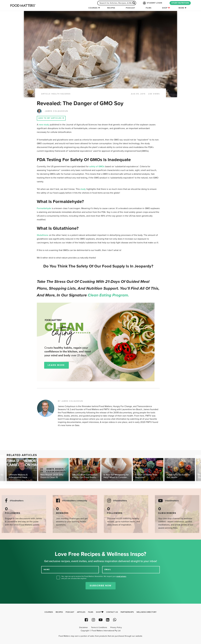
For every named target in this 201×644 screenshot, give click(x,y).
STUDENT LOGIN (152, 3)
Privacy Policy (116, 628)
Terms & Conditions (99, 628)
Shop (166, 8)
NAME (47, 570)
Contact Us (112, 612)
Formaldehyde (44, 208)
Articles (81, 612)
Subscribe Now (101, 586)
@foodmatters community (75, 501)
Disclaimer (83, 628)
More (181, 8)
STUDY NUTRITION (180, 3)
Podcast (130, 8)
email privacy (121, 576)
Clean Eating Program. (108, 295)
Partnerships (127, 612)
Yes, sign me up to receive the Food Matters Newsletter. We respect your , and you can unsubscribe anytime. (94, 577)
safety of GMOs (97, 167)
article (46, 94)
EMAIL (108, 570)
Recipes (111, 8)
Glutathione (43, 235)
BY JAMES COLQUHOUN (70, 401)
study (83, 189)
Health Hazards (61, 94)
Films (149, 8)
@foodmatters (17, 501)
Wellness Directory (147, 612)
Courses (93, 8)
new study (44, 125)
